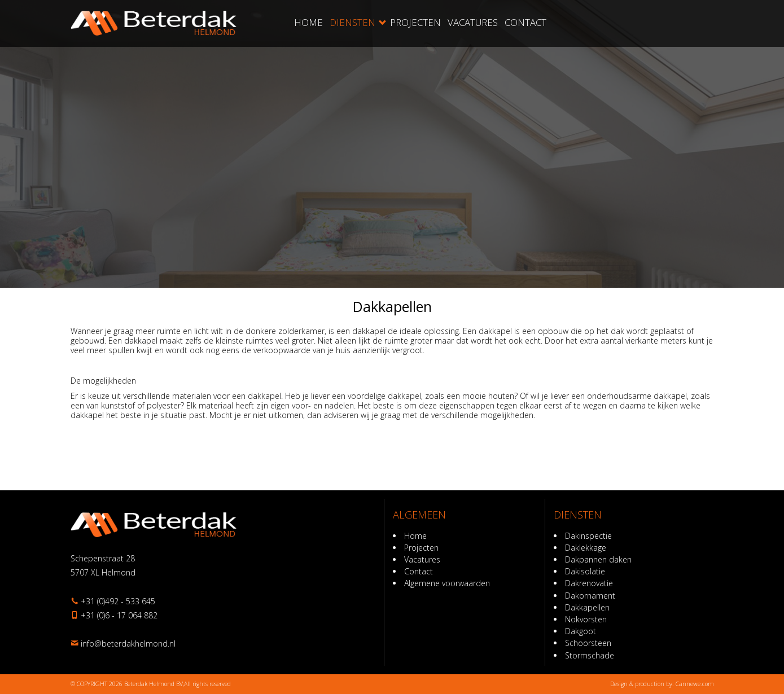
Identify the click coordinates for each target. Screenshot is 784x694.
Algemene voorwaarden (447, 583)
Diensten (352, 22)
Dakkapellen (587, 607)
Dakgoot (581, 631)
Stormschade (590, 655)
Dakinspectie (588, 536)
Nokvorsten (586, 619)
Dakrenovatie (589, 583)
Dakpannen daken (598, 559)
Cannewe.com (695, 684)
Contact (525, 22)
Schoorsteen (588, 643)
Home (308, 22)
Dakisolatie (585, 571)
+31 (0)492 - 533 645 (118, 601)
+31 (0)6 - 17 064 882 (119, 615)
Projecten (415, 22)
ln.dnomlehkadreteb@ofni (128, 644)
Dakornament (590, 596)
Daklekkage (586, 548)
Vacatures (473, 22)
